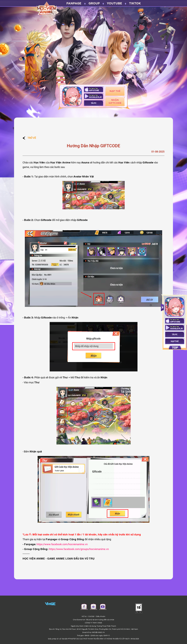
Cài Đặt (91, 616)
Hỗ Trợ (84, 616)
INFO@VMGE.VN (98, 632)
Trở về (29, 138)
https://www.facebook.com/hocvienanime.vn (62, 544)
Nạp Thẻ (115, 91)
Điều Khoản (101, 616)
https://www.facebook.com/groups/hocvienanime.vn (79, 549)
